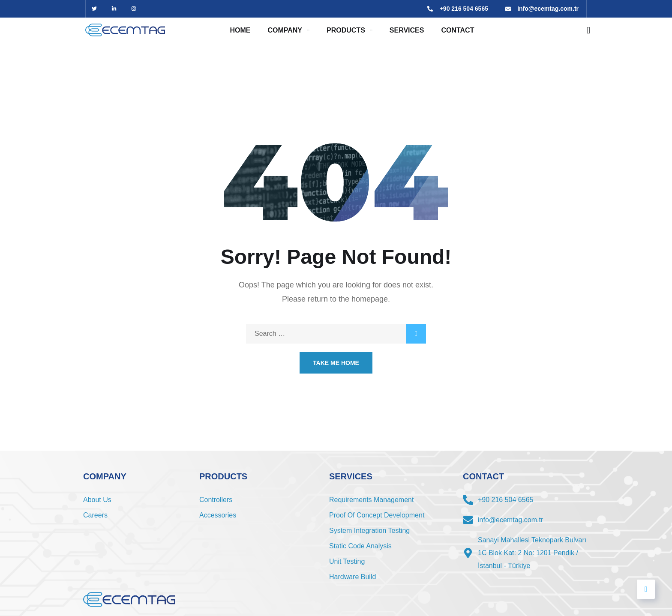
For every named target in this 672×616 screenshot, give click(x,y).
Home (240, 30)
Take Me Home (336, 363)
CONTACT (457, 30)
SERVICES (407, 30)
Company (285, 30)
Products (346, 30)
